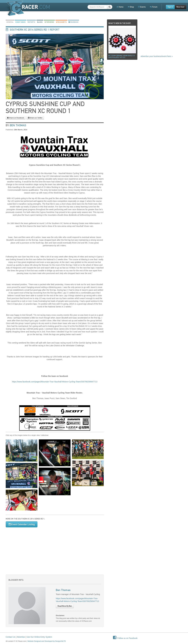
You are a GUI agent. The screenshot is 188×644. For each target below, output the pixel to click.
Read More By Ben (65, 606)
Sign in (170, 7)
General (10, 22)
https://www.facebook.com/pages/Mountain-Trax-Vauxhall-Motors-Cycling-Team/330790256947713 (55, 382)
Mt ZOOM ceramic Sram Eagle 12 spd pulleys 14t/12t (121, 56)
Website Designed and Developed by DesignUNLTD (47, 641)
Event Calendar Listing (22, 524)
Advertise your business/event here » (157, 56)
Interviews (49, 22)
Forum (154, 7)
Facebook (73, 22)
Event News (21, 22)
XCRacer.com (28, 8)
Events (142, 7)
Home (120, 7)
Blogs (40, 22)
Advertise (21, 637)
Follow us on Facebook (125, 638)
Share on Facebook (16, 118)
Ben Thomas (18, 125)
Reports (31, 22)
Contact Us (11, 637)
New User (180, 7)
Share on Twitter (35, 118)
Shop (131, 7)
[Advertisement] (55, 550)
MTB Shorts (61, 22)
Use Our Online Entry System (39, 637)
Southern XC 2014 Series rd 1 (29, 30)
